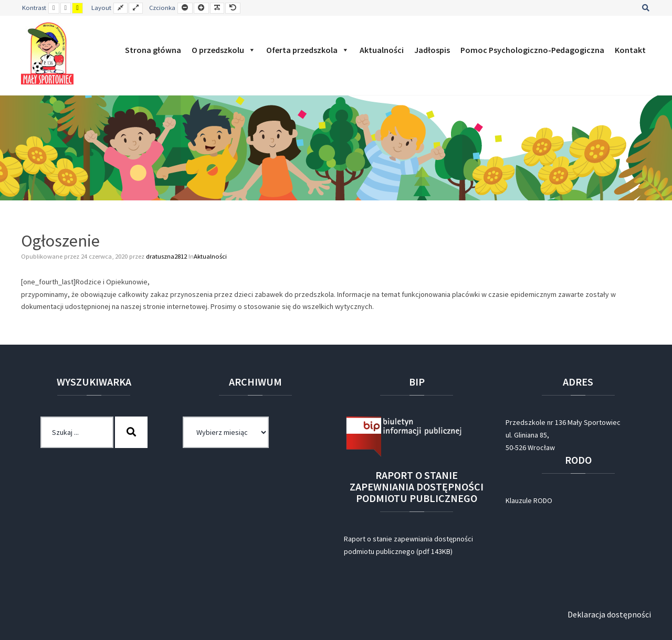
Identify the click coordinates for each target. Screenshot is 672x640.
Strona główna (153, 50)
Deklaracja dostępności (609, 614)
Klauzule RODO (529, 500)
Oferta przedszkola (308, 50)
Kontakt (630, 50)
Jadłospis (432, 50)
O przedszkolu (224, 50)
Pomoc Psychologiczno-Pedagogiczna (532, 50)
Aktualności (382, 50)
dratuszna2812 (167, 256)
